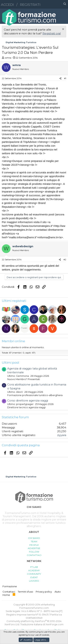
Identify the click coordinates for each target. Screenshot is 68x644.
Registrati (30, 5)
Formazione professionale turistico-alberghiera (35, 395)
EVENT (34, 577)
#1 (65, 78)
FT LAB (34, 567)
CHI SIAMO (34, 538)
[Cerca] (65, 4)
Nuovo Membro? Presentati (24, 379)
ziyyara (62, 435)
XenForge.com (54, 624)
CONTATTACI (34, 555)
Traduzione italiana (31, 624)
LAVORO (34, 581)
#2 (65, 260)
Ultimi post (11, 363)
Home (6, 595)
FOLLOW (34, 552)
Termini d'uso (25, 592)
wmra (8, 58)
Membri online (13, 341)
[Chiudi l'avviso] (63, 30)
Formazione (10, 586)
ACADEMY (34, 570)
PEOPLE (34, 545)
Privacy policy (44, 592)
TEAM (34, 541)
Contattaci (9, 592)
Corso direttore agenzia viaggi (28, 400)
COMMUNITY (34, 574)
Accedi (7, 5)
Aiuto (58, 592)
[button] (49, 4)
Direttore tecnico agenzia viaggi (26, 407)
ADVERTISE (34, 548)
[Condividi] (60, 78)
